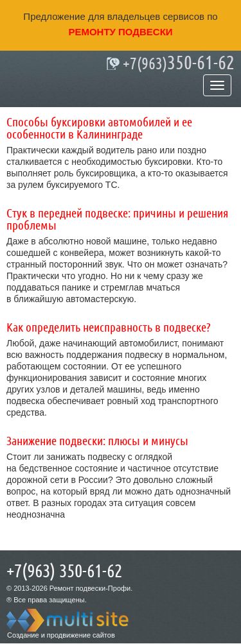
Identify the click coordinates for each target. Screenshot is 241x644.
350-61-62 (179, 64)
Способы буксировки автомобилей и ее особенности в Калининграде (99, 129)
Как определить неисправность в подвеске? (109, 328)
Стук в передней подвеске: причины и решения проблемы (117, 220)
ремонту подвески (120, 32)
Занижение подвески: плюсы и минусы (97, 441)
